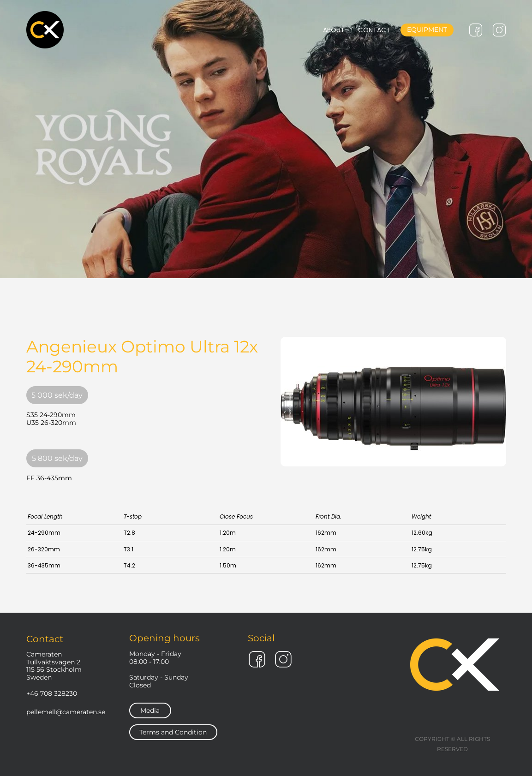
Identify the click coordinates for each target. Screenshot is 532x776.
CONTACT (374, 30)
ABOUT (334, 30)
